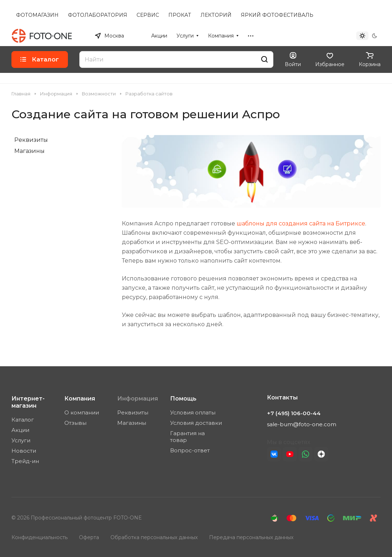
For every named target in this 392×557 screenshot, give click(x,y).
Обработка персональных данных (154, 537)
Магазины (29, 151)
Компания (80, 399)
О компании (82, 412)
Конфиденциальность (39, 537)
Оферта (89, 537)
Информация (138, 399)
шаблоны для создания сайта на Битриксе (301, 223)
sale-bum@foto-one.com (302, 424)
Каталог (23, 420)
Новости (24, 451)
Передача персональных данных (251, 537)
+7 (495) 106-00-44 (307, 36)
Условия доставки (196, 423)
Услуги (21, 440)
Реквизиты (31, 140)
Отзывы (75, 423)
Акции (20, 430)
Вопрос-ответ (190, 450)
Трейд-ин (25, 461)
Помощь (183, 399)
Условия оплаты (193, 412)
